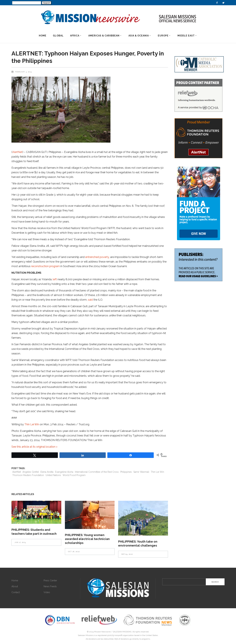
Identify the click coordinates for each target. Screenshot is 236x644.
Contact (16, 592)
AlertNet (17, 152)
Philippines (126, 472)
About (15, 586)
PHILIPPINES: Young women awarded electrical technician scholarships (87, 539)
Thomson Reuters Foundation (28, 475)
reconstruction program (45, 266)
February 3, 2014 (23, 72)
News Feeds (50, 586)
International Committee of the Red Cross (97, 472)
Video (47, 592)
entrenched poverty (97, 257)
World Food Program (74, 475)
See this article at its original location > (34, 447)
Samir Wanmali (141, 472)
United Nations (53, 475)
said (90, 300)
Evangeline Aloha (64, 472)
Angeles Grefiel (31, 472)
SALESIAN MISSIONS (122, 632)
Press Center (50, 581)
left (55, 279)
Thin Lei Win (32, 424)
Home (15, 581)
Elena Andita (47, 472)
